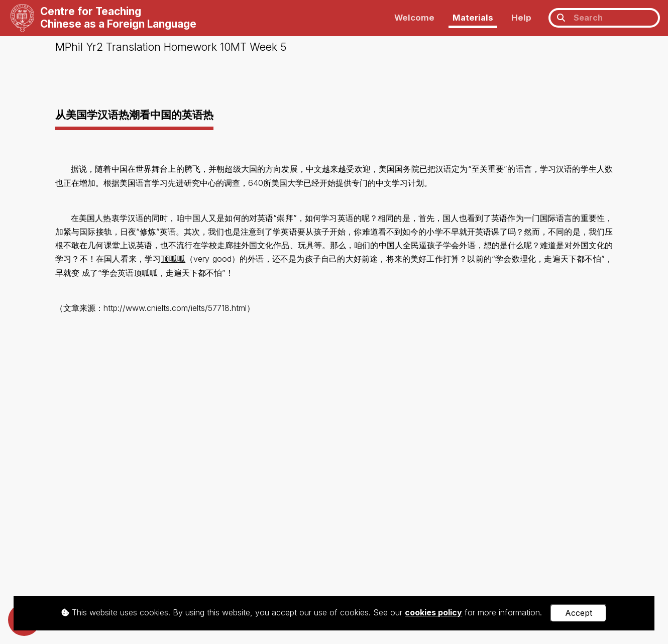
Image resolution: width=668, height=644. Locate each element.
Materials (473, 18)
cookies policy (433, 612)
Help (521, 18)
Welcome (414, 18)
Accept (579, 613)
